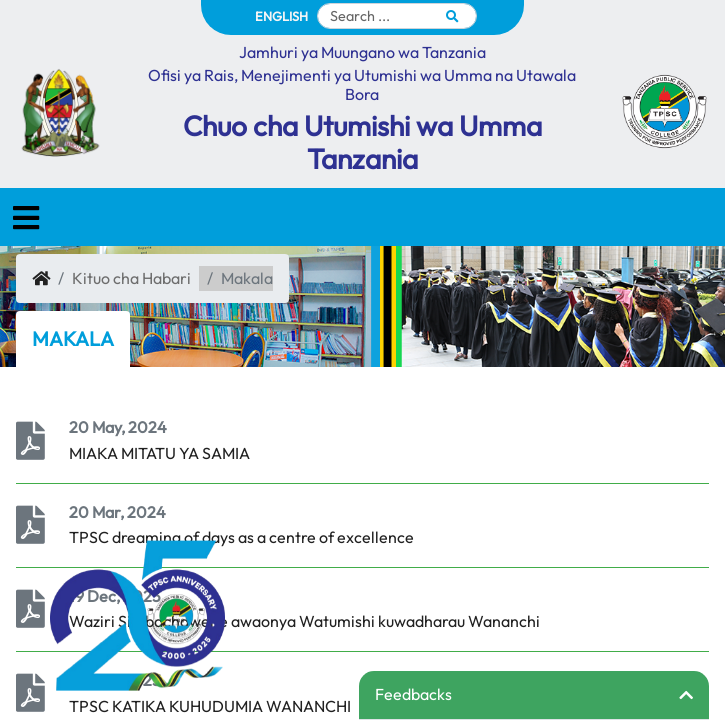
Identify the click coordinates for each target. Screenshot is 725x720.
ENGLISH (281, 16)
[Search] (397, 16)
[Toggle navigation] (26, 218)
